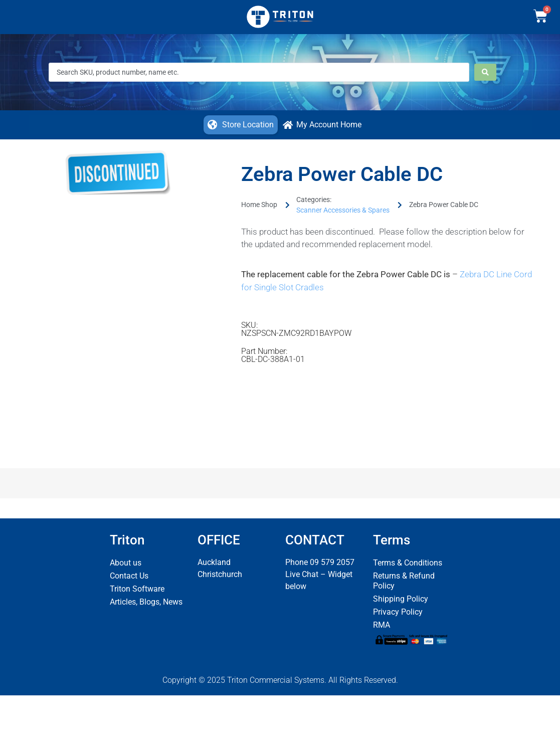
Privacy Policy (398, 612)
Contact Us (129, 576)
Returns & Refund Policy (404, 581)
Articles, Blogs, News (146, 602)
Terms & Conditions (408, 563)
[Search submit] (485, 72)
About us (126, 563)
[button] (241, 125)
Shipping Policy (401, 599)
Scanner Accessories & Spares (343, 210)
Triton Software (137, 589)
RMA (382, 625)
